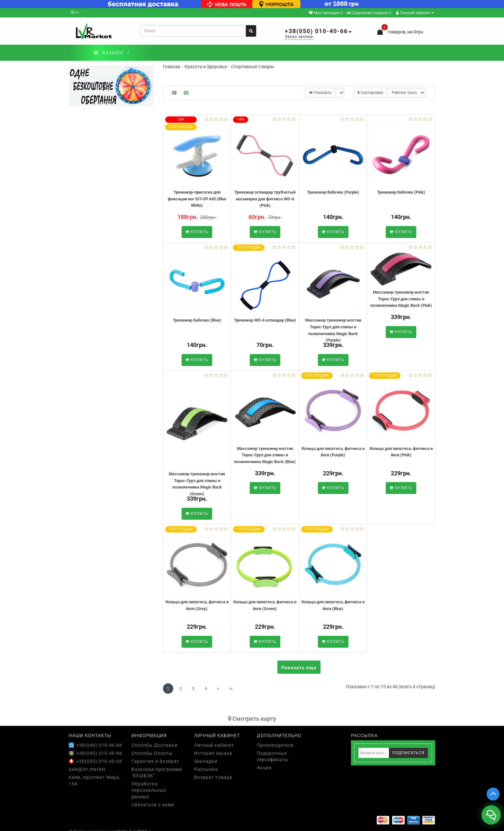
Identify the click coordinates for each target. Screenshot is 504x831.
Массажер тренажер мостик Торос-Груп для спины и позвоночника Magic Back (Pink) (401, 299)
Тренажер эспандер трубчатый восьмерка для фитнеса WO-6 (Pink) (265, 199)
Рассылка (206, 769)
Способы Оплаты (152, 753)
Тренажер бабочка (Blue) (197, 320)
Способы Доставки (154, 745)
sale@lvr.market (87, 769)
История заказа (213, 753)
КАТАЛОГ (112, 53)
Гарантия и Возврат (155, 761)
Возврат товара (213, 777)
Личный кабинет (415, 13)
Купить (197, 232)
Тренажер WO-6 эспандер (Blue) (265, 320)
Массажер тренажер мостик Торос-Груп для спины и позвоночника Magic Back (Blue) (265, 455)
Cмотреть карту (252, 719)
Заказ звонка (299, 37)
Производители (275, 745)
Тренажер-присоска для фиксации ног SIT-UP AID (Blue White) (197, 199)
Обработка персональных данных (149, 790)
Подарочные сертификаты (273, 756)
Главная (172, 67)
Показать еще (299, 668)
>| (231, 689)
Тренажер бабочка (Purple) (333, 192)
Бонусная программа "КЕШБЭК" (157, 772)
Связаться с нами (153, 805)
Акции (264, 768)
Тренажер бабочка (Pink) (401, 192)
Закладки (206, 761)
